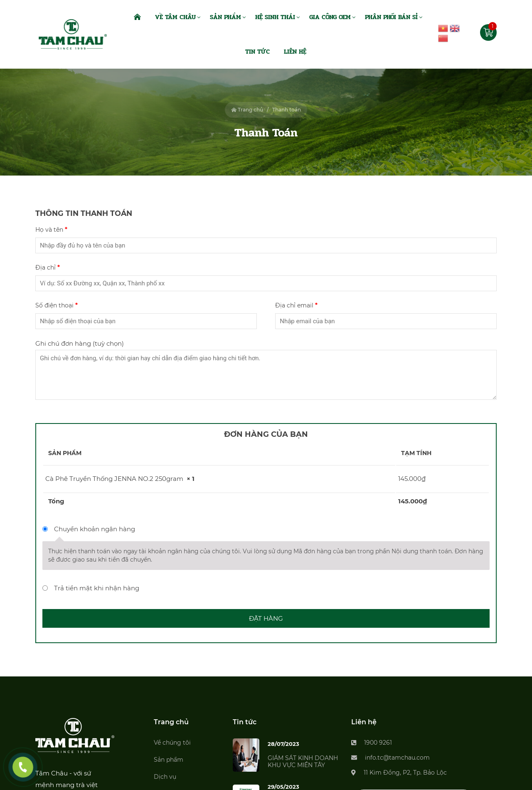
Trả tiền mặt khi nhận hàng (97, 588)
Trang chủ (247, 110)
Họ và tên (51, 230)
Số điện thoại (56, 305)
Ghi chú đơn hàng (80, 343)
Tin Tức (257, 52)
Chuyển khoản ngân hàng (95, 529)
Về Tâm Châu (175, 17)
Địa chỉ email (296, 305)
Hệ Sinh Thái (275, 17)
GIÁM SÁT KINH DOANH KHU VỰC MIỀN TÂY (303, 762)
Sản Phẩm (225, 17)
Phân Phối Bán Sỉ (391, 17)
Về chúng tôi (172, 743)
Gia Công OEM (330, 17)
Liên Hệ (295, 52)
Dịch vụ (165, 777)
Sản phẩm (169, 760)
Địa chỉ (47, 267)
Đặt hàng (266, 618)
